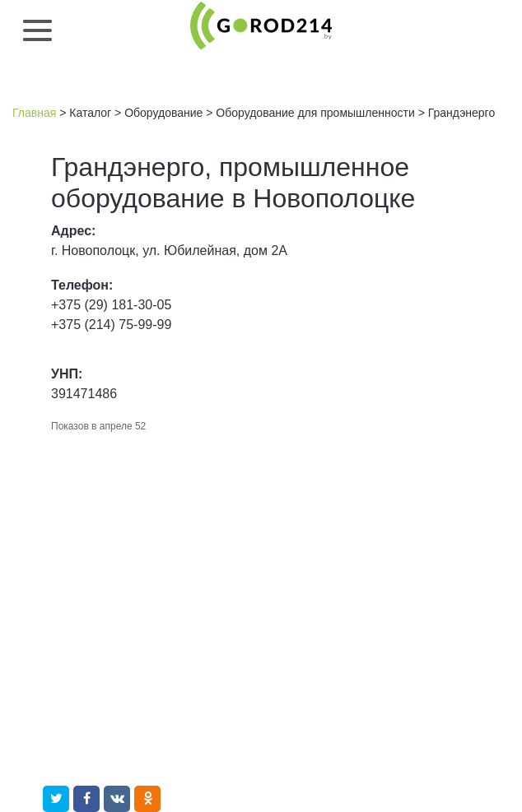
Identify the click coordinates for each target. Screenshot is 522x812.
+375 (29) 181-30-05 (111, 305)
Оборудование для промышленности (315, 113)
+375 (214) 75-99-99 (111, 325)
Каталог (90, 113)
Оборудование (163, 113)
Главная (34, 113)
